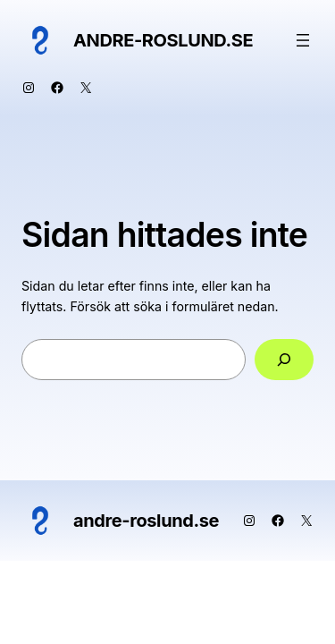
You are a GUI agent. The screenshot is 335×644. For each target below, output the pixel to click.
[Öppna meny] (303, 40)
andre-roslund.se (163, 40)
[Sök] (284, 360)
